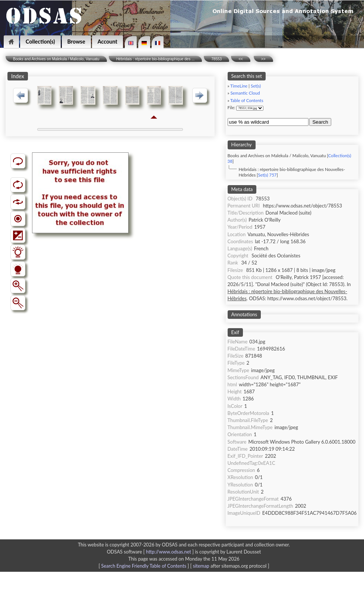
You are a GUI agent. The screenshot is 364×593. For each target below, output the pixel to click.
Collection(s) (40, 42)
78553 (216, 59)
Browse (76, 42)
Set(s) (256, 86)
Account (107, 42)
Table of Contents (247, 100)
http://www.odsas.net (169, 552)
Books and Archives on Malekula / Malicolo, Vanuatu (56, 59)
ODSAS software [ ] (151, 552)
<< (241, 59)
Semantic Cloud (245, 93)
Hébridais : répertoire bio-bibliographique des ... (156, 59)
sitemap (201, 566)
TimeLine (239, 86)
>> (263, 59)
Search (320, 122)
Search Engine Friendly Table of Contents (144, 566)
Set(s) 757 (267, 175)
